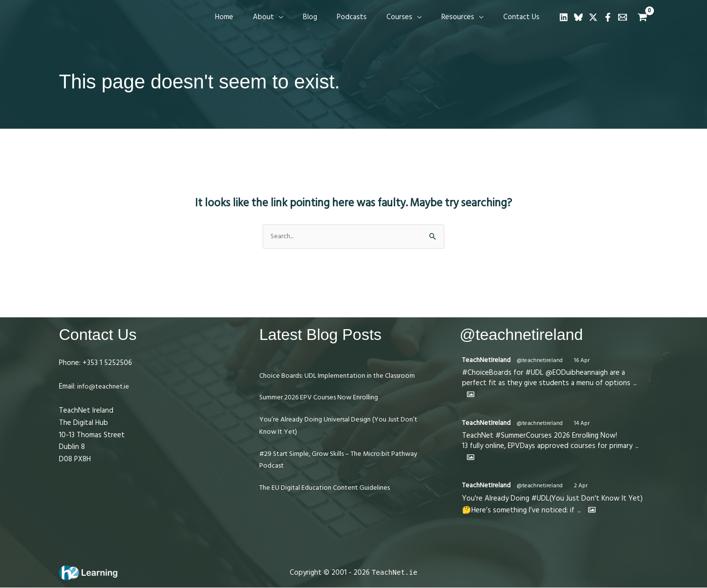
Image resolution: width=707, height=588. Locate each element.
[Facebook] (608, 17)
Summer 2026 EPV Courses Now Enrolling (325, 410)
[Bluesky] (578, 17)
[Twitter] (593, 17)
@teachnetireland (544, 361)
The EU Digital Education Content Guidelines (330, 501)
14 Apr (586, 425)
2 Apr (585, 488)
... (636, 384)
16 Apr (586, 361)
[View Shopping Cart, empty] (642, 17)
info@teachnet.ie (105, 387)
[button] (306, 17)
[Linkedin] (564, 17)
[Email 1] (623, 17)
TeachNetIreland (488, 361)
